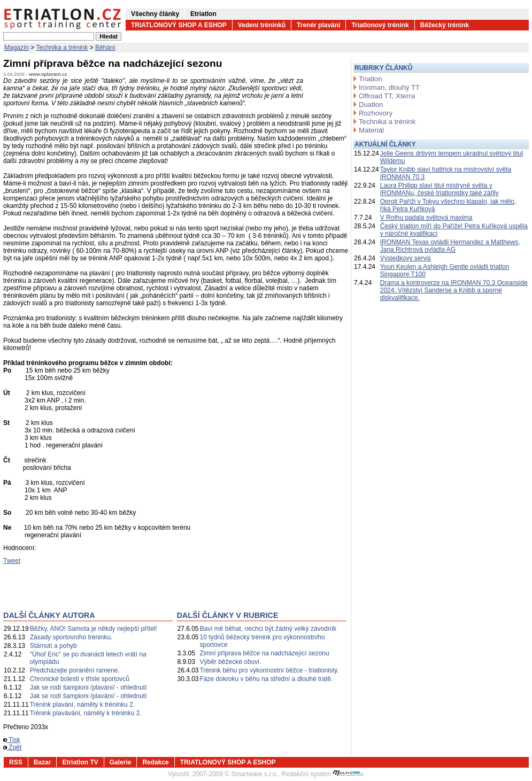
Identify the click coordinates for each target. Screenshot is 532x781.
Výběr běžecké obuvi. (231, 662)
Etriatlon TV (80, 762)
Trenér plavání (318, 25)
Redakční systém (323, 774)
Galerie (121, 762)
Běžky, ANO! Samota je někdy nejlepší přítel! (94, 629)
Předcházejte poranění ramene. (75, 670)
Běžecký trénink (445, 25)
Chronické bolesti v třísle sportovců (80, 679)
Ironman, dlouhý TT (389, 87)
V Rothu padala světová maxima (426, 218)
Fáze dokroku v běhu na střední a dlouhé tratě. (267, 679)
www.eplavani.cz (48, 74)
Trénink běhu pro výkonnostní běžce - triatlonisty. (269, 670)
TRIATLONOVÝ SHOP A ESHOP (179, 25)
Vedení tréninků (262, 25)
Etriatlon (203, 14)
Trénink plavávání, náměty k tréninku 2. (86, 713)
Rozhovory (376, 113)
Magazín (17, 48)
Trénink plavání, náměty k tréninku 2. (82, 705)
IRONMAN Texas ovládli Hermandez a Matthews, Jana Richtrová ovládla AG (450, 246)
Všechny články (155, 14)
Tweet (12, 561)
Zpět (12, 747)
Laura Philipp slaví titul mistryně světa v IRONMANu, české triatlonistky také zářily (440, 189)
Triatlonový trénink (380, 25)
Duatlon (371, 105)
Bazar (43, 762)
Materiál (371, 130)
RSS (16, 762)
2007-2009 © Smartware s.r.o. (235, 774)
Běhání (105, 48)
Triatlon (370, 79)
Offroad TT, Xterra (387, 96)
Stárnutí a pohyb (53, 646)
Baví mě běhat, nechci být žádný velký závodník (268, 629)
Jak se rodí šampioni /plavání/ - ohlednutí (88, 687)
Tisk (12, 740)
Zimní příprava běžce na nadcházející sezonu (265, 653)
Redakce (155, 762)
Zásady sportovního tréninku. (71, 637)
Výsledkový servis (406, 258)
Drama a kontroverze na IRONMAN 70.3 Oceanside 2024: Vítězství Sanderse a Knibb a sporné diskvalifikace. (454, 290)
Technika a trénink (62, 48)
